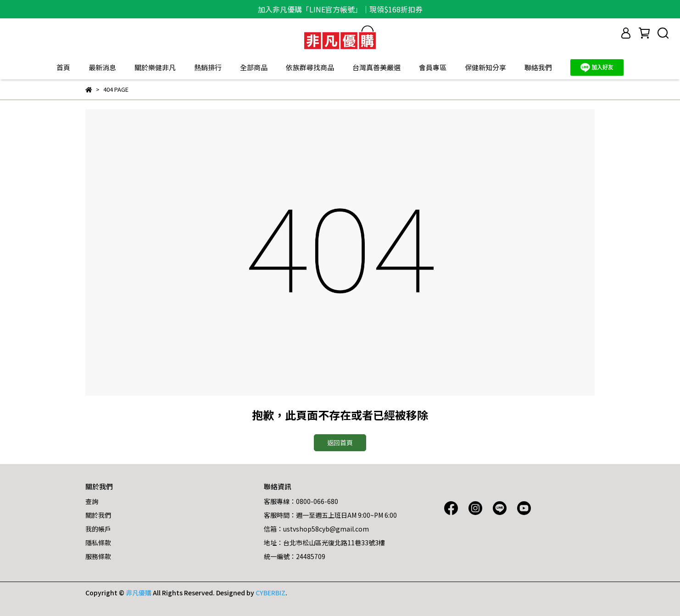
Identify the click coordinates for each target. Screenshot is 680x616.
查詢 (92, 501)
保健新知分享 (485, 67)
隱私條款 (98, 543)
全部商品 (254, 67)
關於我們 (98, 515)
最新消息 (102, 67)
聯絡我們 (538, 67)
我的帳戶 (98, 529)
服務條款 (98, 556)
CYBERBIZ (270, 593)
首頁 (63, 67)
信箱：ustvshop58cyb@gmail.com (316, 529)
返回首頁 (340, 442)
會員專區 (433, 67)
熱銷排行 (208, 67)
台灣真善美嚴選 (376, 67)
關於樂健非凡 (155, 67)
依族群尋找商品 (310, 67)
